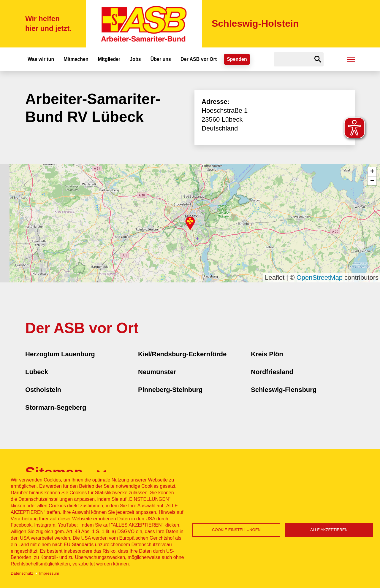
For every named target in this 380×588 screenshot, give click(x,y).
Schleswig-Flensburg (284, 390)
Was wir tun (41, 59)
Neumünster (157, 372)
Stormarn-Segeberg (56, 407)
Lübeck (37, 372)
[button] (190, 223)
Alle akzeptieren (329, 530)
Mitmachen (76, 59)
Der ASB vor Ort (199, 59)
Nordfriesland (272, 372)
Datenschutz (22, 573)
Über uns (161, 59)
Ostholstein (43, 390)
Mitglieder (109, 59)
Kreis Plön (267, 354)
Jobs (135, 59)
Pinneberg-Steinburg (170, 390)
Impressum (49, 573)
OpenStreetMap (320, 278)
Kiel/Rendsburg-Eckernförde (182, 354)
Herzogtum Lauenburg (60, 354)
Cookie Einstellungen (236, 530)
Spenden (237, 59)
